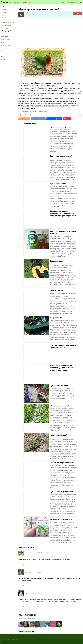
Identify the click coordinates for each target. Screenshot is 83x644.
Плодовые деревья (7, 34)
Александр (21, 625)
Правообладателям (14, 636)
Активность (16, 2)
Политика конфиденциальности (9, 639)
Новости (3, 42)
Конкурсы (3, 6)
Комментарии (24, 2)
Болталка (3, 54)
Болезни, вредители (7, 28)
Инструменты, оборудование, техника (8, 22)
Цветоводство (4, 37)
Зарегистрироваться (72, 2)
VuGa (43, 625)
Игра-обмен (4, 51)
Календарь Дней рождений (27, 631)
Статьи (2, 57)
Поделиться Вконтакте (38, 119)
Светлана (26, 625)
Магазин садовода (6, 48)
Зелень (4, 18)
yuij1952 (53, 625)
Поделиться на (54, 119)
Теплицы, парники (7, 25)
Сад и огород (4, 9)
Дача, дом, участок (6, 45)
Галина (27, 572)
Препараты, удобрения (8, 31)
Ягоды (4, 15)
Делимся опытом (5, 39)
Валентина (32, 625)
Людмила (27, 593)
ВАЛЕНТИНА (37, 625)
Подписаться (78, 13)
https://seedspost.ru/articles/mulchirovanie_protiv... (33, 111)
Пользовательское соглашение (27, 636)
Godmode (28, 13)
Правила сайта (5, 636)
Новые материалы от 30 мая (27, 7)
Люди (30, 2)
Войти (64, 2)
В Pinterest (67, 119)
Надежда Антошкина (31, 553)
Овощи (4, 12)
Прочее (3, 59)
